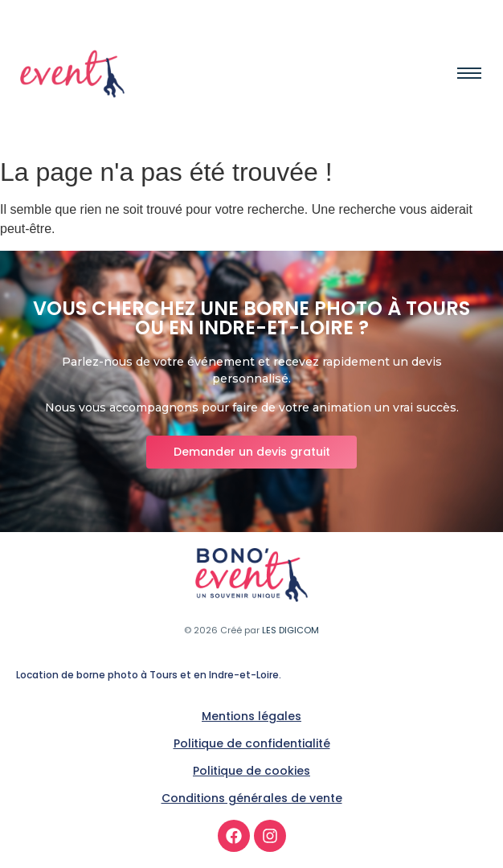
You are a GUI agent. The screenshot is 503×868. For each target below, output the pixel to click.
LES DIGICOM (290, 630)
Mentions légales (251, 716)
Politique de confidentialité (252, 743)
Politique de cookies (251, 771)
